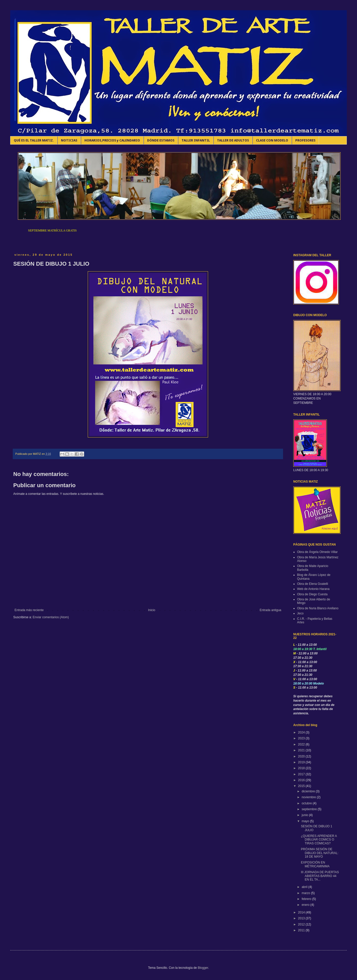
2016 (302, 780)
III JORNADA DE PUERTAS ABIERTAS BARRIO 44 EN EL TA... (320, 876)
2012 (302, 924)
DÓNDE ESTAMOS (161, 140)
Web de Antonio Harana (313, 589)
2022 (302, 744)
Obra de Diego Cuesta (312, 594)
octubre (307, 803)
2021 (302, 750)
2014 (302, 912)
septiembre (310, 809)
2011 (302, 930)
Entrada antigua (270, 610)
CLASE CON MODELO (272, 140)
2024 (302, 732)
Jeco (300, 613)
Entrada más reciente (29, 610)
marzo (306, 893)
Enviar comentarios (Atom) (51, 617)
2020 (302, 756)
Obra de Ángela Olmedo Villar (317, 552)
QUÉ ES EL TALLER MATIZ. (34, 140)
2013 (302, 918)
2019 (302, 762)
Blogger (203, 968)
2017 (302, 774)
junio (305, 815)
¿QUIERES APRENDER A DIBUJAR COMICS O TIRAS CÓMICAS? (319, 840)
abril (305, 887)
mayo (306, 821)
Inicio (152, 610)
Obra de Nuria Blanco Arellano (318, 608)
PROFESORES (305, 140)
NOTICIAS (69, 140)
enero (306, 905)
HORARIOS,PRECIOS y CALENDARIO (112, 140)
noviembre (309, 797)
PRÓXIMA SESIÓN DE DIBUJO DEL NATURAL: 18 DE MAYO (320, 853)
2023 (302, 738)
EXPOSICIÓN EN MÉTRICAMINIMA (315, 864)
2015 (302, 786)
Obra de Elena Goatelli (313, 584)
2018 (302, 768)
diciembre (309, 791)
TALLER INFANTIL (196, 140)
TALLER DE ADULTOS (233, 140)
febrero (307, 899)
